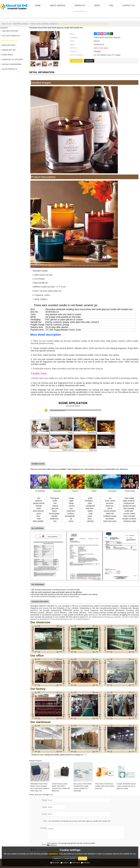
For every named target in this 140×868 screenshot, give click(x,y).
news (97, 6)
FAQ (111, 6)
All (10, 24)
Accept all (82, 858)
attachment (52, 845)
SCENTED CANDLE (20, 24)
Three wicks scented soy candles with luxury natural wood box (105, 786)
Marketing (85, 863)
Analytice (65, 863)
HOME (37, 6)
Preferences (75, 863)
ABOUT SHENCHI (57, 6)
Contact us (128, 6)
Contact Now (76, 61)
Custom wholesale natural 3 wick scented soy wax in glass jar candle (126, 786)
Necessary (55, 863)
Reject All (57, 858)
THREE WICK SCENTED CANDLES (44, 24)
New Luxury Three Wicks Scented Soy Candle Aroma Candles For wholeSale (83, 787)
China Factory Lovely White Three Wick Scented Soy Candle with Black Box (61, 787)
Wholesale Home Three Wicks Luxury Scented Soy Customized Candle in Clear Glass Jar (40, 787)
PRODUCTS (79, 6)
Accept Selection (70, 858)
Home (4, 24)
